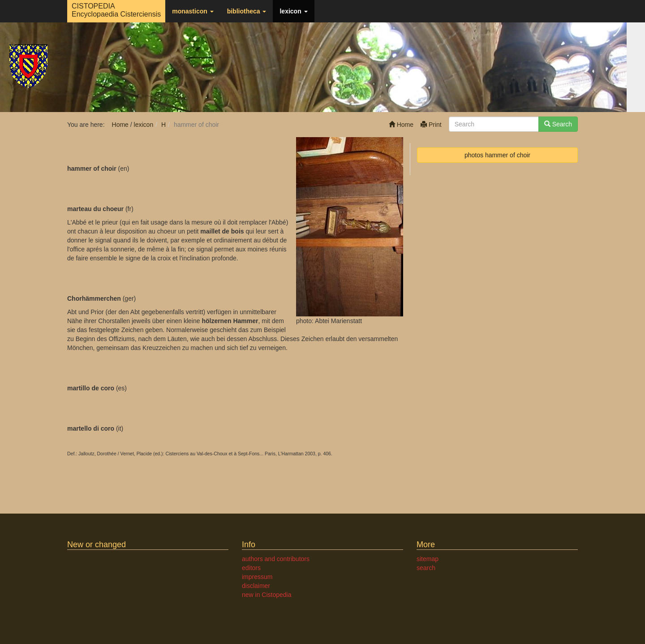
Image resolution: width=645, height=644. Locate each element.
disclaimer (256, 586)
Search (558, 124)
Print (431, 125)
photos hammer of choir (497, 155)
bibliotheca (247, 11)
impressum (257, 577)
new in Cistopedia (267, 595)
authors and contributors (276, 559)
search (426, 568)
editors (251, 568)
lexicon (293, 11)
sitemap (428, 559)
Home (401, 125)
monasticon (193, 11)
